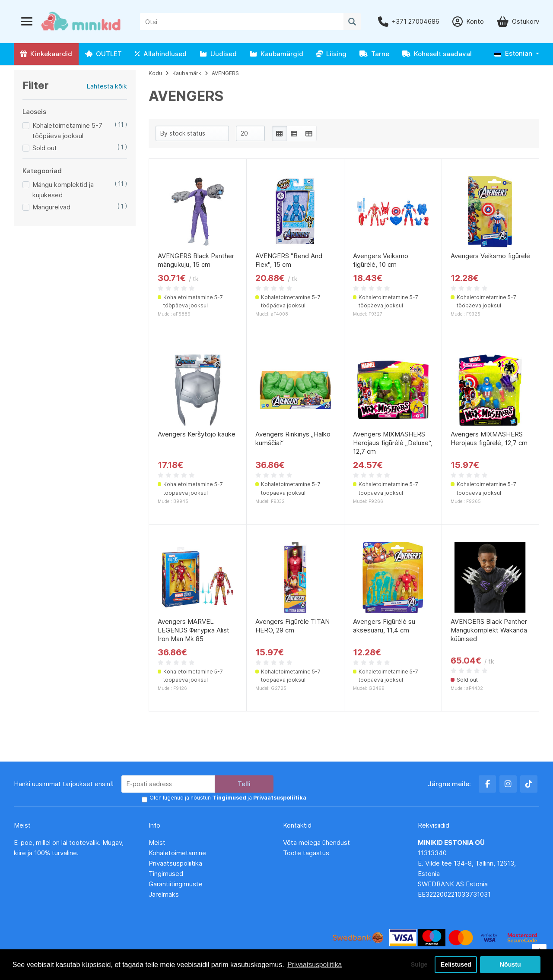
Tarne (374, 54)
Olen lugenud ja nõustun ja (227, 798)
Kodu (155, 73)
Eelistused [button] (456, 964)
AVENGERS (225, 73)
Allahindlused (161, 54)
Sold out (45, 148)
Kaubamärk (187, 73)
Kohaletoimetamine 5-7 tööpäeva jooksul (67, 131)
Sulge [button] (418, 964)
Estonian (513, 53)
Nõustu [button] (510, 964)
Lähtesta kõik (107, 86)
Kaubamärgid (276, 54)
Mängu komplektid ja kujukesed (63, 190)
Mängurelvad (51, 207)
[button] (517, 54)
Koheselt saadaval (437, 54)
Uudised (218, 54)
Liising (331, 54)
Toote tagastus (306, 852)
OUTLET (103, 54)
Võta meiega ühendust (317, 842)
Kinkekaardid (46, 54)
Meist (157, 842)
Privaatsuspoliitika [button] (315, 964)
